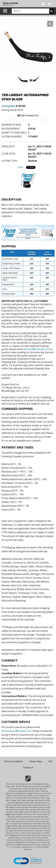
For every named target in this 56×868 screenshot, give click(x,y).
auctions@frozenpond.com (38, 349)
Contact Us (28, 767)
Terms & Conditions (13, 761)
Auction (33, 161)
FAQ (50, 761)
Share (21, 167)
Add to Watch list (28, 116)
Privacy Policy (35, 761)
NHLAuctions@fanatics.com (16, 731)
